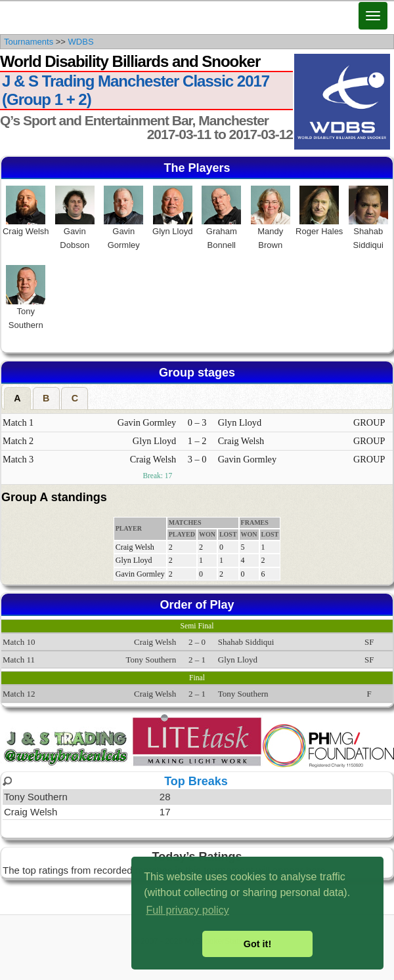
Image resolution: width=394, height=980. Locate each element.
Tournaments (29, 42)
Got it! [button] (257, 944)
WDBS (81, 42)
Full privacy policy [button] (187, 910)
